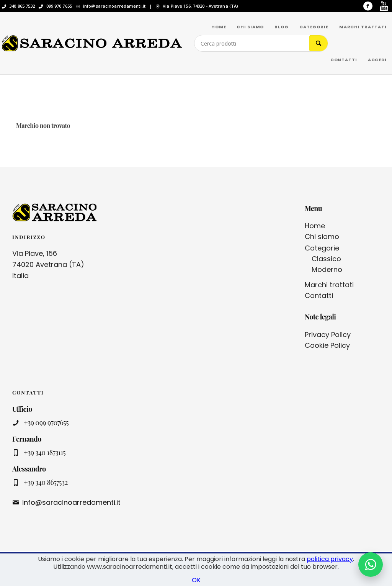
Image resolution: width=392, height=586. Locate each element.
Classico (326, 259)
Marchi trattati (329, 285)
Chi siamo (322, 237)
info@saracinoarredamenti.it (114, 6)
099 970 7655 (59, 6)
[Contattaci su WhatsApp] (371, 565)
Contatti (319, 295)
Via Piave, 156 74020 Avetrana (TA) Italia (48, 264)
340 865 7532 (22, 6)
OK (196, 580)
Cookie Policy (327, 345)
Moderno (327, 269)
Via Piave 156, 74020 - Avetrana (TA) (200, 6)
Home (315, 226)
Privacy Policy (328, 335)
